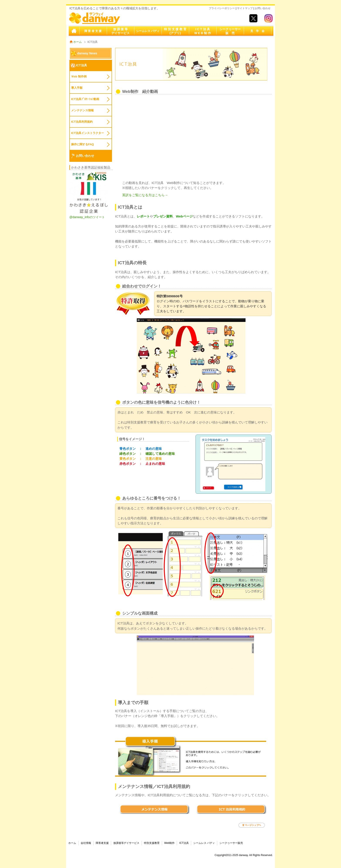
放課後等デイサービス (126, 843)
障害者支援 (102, 843)
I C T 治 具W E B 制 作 (202, 31)
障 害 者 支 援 (93, 31)
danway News (87, 53)
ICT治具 (81, 65)
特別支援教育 (152, 843)
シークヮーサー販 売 (230, 31)
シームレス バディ (148, 31)
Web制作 (169, 843)
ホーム (74, 31)
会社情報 (86, 843)
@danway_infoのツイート (87, 217)
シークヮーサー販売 (231, 843)
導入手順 (77, 88)
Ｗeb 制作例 (79, 76)
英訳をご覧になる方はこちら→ (145, 195)
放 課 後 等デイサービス (120, 31)
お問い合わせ (262, 8)
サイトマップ (245, 8)
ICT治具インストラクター (88, 133)
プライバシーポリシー (222, 8)
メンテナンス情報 (82, 110)
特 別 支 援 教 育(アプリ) (175, 31)
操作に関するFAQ (83, 144)
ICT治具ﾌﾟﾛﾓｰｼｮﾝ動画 (85, 99)
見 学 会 (257, 31)
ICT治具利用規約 (82, 122)
